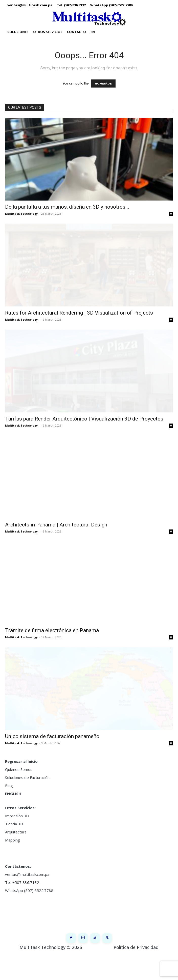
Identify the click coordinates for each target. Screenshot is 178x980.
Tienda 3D (14, 824)
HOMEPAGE (103, 83)
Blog (9, 786)
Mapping (13, 840)
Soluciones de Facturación (27, 777)
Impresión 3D (17, 816)
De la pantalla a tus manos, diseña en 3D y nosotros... (67, 207)
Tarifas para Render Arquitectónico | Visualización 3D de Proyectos (84, 419)
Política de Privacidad (136, 972)
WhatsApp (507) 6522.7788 (29, 890)
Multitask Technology (21, 214)
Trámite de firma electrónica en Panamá (52, 630)
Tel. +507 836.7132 (22, 882)
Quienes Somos (19, 769)
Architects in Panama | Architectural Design (56, 525)
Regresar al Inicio (21, 761)
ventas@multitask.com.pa (27, 874)
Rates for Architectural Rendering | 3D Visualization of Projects (79, 313)
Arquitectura (16, 832)
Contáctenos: (18, 866)
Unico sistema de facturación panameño (52, 736)
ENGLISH (13, 794)
